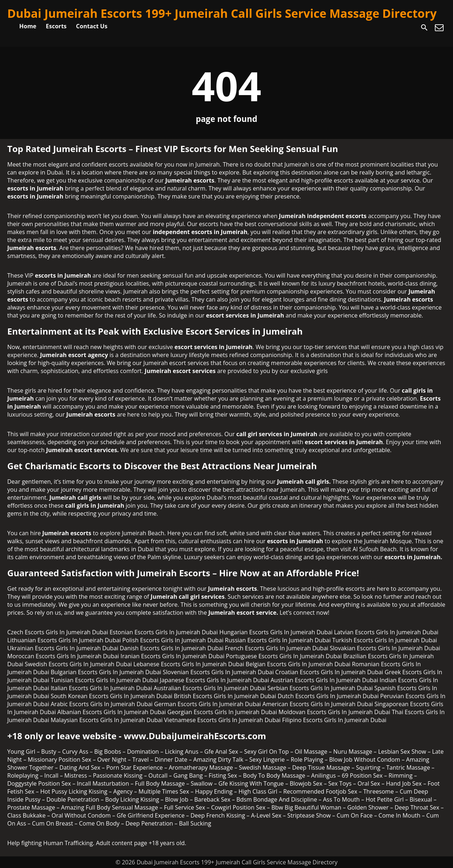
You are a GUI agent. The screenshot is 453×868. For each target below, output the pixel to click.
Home (28, 26)
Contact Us (92, 26)
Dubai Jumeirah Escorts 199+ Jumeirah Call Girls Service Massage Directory (222, 13)
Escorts (56, 26)
